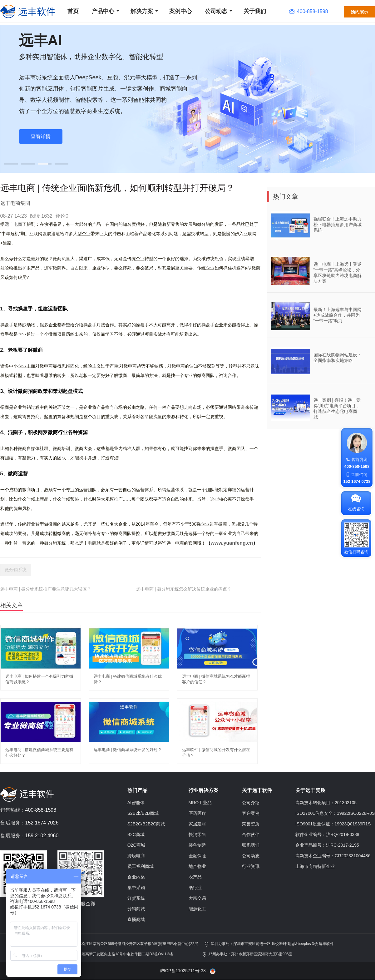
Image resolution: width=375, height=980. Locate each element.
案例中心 (180, 11)
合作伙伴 (251, 834)
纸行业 (195, 888)
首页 (73, 11)
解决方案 (142, 11)
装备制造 (197, 845)
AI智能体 (136, 803)
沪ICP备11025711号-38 (183, 971)
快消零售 (197, 834)
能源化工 (197, 909)
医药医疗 (197, 813)
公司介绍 (251, 803)
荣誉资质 (251, 824)
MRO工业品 (200, 803)
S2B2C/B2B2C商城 (146, 824)
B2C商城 (136, 834)
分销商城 (136, 909)
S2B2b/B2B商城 (143, 813)
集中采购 (136, 888)
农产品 (195, 877)
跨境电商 (136, 856)
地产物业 (197, 866)
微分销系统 (16, 570)
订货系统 (136, 898)
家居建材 (197, 824)
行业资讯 (251, 866)
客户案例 (251, 813)
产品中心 (103, 11)
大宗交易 (197, 898)
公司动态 (216, 11)
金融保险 (197, 856)
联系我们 (251, 845)
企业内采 (136, 877)
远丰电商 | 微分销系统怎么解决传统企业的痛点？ (184, 589)
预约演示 (359, 12)
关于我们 (255, 11)
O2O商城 (136, 845)
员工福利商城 (141, 866)
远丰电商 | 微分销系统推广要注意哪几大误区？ (46, 589)
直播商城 (136, 919)
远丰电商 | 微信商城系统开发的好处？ (128, 750)
